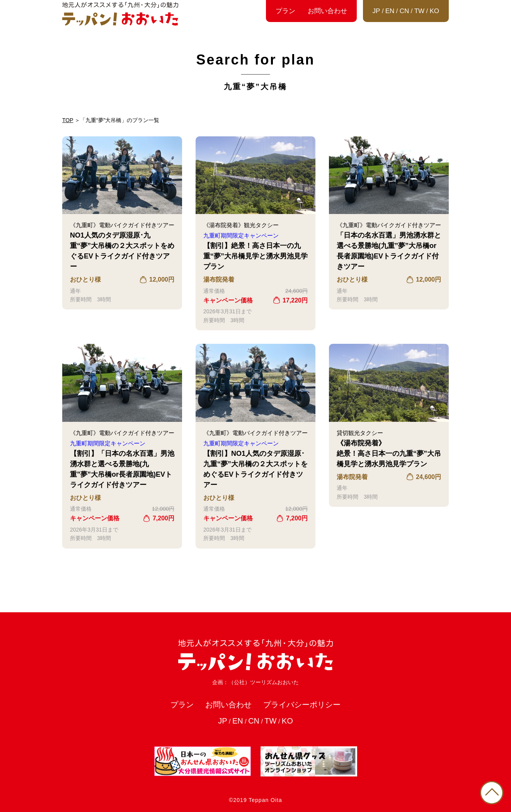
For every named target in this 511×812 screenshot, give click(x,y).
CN (405, 11)
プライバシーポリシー (302, 705)
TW (419, 11)
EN (390, 11)
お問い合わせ (327, 11)
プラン (285, 11)
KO (434, 11)
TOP (68, 120)
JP (376, 11)
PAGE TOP (492, 793)
